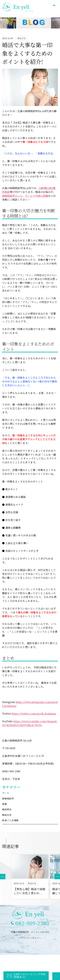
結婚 (4, 804)
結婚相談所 (8, 798)
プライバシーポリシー (30, 938)
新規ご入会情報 (10, 820)
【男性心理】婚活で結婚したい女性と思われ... (29, 891)
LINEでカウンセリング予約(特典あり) (29, 976)
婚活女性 (7, 815)
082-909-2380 (32, 923)
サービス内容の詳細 (37, 196)
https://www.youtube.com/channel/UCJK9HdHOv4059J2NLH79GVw (30, 723)
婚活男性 (7, 809)
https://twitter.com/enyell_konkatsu (34, 714)
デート (6, 793)
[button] (57, 877)
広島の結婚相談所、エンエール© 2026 (30, 932)
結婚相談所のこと (12, 196)
